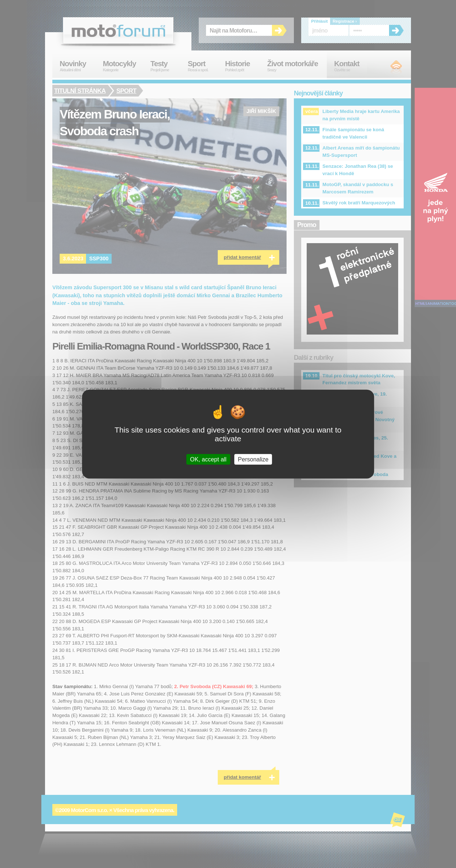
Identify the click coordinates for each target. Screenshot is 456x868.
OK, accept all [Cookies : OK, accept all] (208, 459)
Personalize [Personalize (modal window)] (253, 459)
